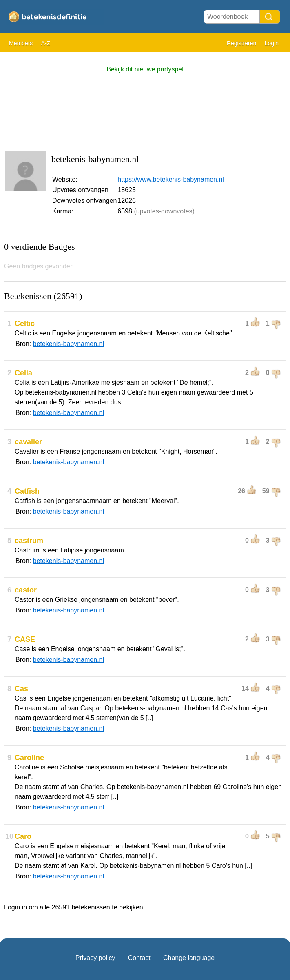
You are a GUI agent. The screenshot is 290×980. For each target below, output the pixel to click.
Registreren (241, 43)
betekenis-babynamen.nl (69, 344)
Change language (189, 958)
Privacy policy (95, 958)
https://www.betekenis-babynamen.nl (171, 179)
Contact (139, 958)
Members (21, 43)
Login (272, 43)
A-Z (46, 43)
